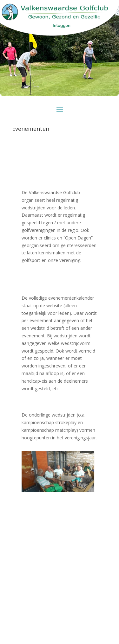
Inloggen (62, 26)
